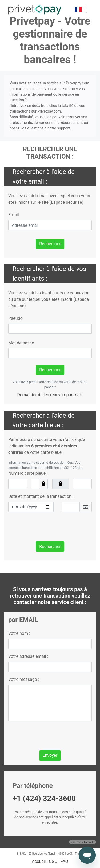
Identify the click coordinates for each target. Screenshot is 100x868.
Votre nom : (19, 633)
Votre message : (24, 679)
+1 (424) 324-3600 (44, 798)
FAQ (64, 861)
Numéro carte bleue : (28, 473)
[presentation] (49, 527)
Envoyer (50, 755)
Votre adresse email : (28, 656)
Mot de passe (21, 343)
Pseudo (15, 318)
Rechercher (50, 244)
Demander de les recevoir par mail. (50, 395)
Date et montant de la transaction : (41, 496)
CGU (53, 861)
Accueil (39, 861)
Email (14, 215)
